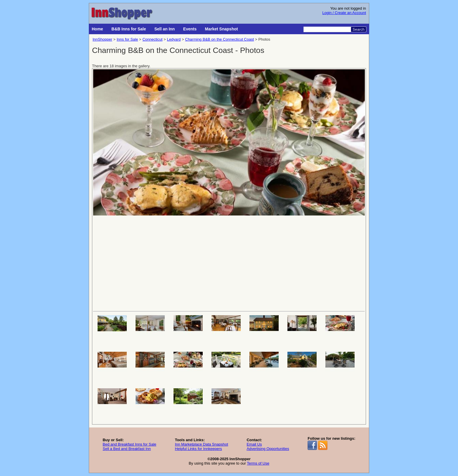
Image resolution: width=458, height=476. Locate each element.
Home (97, 29)
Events (190, 29)
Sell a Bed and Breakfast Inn (127, 449)
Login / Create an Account (344, 13)
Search (359, 29)
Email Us (254, 444)
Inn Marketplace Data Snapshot (202, 444)
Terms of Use (258, 463)
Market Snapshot (222, 29)
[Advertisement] (229, 263)
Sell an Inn (164, 29)
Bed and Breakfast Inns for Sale (129, 444)
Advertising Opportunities (268, 449)
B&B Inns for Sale (129, 29)
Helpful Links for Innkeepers (198, 449)
